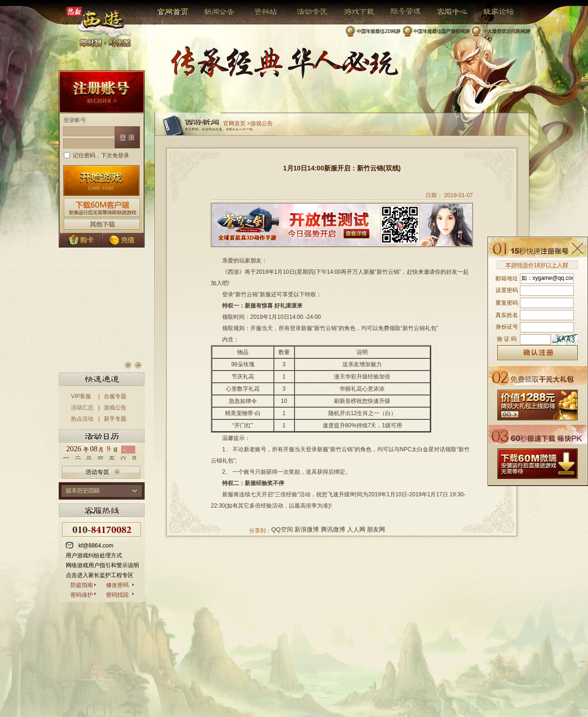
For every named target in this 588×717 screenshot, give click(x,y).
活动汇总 (82, 408)
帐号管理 (399, 12)
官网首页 (174, 12)
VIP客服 (81, 396)
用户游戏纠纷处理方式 (94, 555)
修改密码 (117, 585)
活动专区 (308, 12)
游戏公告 (115, 408)
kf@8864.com (96, 546)
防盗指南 (82, 585)
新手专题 (115, 419)
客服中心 (445, 12)
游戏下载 (354, 12)
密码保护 (82, 595)
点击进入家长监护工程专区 (100, 575)
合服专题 (115, 396)
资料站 (264, 12)
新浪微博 (307, 529)
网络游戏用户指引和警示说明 (102, 565)
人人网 (356, 529)
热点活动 (82, 419)
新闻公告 (215, 12)
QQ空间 (282, 529)
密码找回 (117, 595)
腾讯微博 (333, 529)
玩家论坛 (491, 12)
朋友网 (376, 529)
